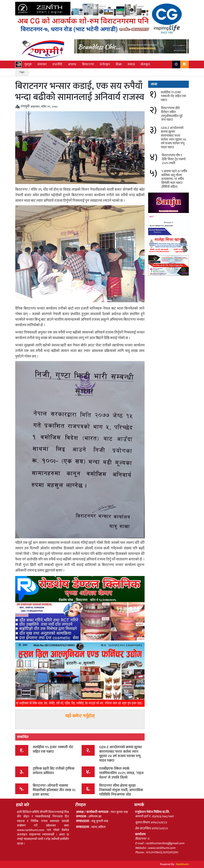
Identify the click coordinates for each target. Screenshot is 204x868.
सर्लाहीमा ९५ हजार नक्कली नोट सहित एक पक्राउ (53, 749)
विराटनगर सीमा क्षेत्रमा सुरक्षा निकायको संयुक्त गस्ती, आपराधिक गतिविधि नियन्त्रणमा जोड (121, 790)
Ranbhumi (183, 864)
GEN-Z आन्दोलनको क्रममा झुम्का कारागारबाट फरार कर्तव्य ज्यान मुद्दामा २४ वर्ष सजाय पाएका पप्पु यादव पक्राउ (120, 754)
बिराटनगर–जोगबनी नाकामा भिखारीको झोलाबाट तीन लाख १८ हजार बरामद (54, 790)
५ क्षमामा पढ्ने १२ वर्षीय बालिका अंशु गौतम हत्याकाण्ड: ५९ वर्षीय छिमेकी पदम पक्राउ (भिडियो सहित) (174, 179)
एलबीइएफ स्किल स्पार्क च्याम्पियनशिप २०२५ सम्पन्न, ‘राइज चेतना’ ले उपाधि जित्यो (121, 773)
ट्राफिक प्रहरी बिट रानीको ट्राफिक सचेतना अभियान (54, 771)
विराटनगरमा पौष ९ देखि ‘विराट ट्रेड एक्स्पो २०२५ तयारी (174, 159)
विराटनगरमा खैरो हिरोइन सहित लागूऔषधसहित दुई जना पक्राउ (172, 114)
